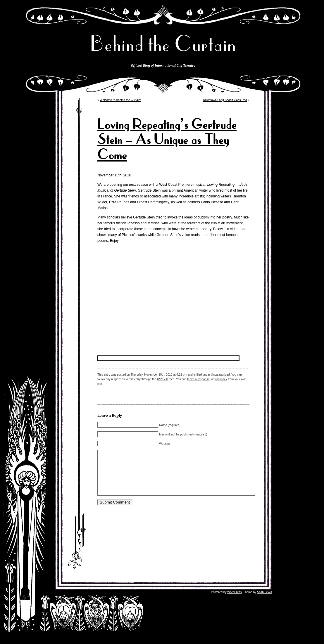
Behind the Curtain (163, 44)
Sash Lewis (264, 601)
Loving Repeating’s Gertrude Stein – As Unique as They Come (167, 140)
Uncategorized (220, 375)
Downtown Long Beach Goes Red (225, 100)
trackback (221, 379)
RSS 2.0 (162, 379)
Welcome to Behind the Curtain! (120, 100)
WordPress (234, 601)
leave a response (198, 379)
